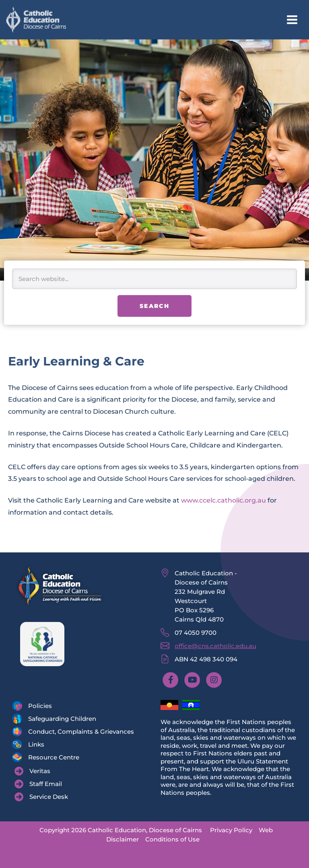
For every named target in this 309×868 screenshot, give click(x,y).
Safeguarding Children (62, 719)
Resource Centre (54, 757)
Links (36, 744)
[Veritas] (32, 771)
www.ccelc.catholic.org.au (224, 500)
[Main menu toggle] (292, 20)
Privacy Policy (231, 830)
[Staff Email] (38, 784)
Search (154, 306)
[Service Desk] (41, 797)
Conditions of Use (172, 839)
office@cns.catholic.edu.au (215, 646)
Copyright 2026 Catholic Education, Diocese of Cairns (121, 830)
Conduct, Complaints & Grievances (81, 732)
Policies (40, 706)
